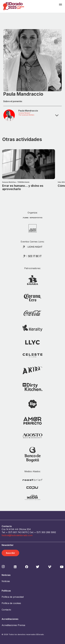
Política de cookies (11, 603)
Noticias (6, 581)
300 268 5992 (49, 532)
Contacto (6, 610)
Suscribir (10, 553)
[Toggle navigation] (60, 4)
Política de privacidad (13, 597)
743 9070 (23, 532)
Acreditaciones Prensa (13, 625)
